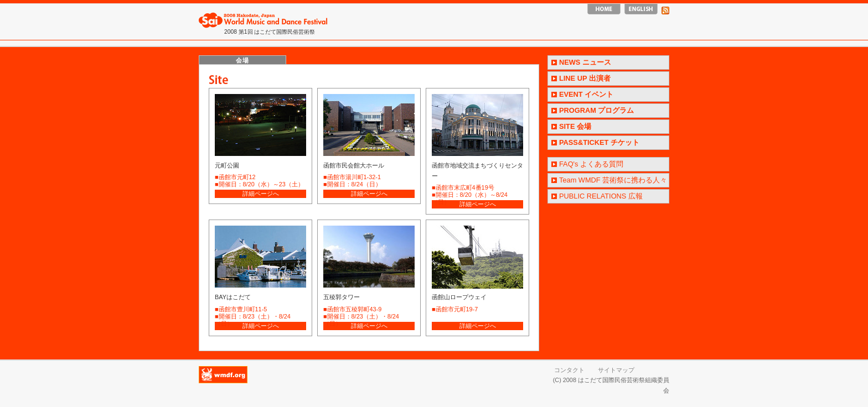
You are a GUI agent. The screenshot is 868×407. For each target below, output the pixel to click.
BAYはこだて (233, 297)
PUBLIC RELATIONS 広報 (601, 196)
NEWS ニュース (585, 62)
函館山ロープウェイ (459, 297)
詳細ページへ (261, 194)
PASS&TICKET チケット (599, 142)
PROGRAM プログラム (596, 110)
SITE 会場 (575, 126)
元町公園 (227, 165)
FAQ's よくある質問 (591, 164)
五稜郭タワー (342, 297)
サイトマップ (616, 370)
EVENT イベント (586, 94)
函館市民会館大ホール (354, 165)
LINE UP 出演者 (585, 78)
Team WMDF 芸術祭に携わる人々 (613, 180)
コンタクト (569, 370)
